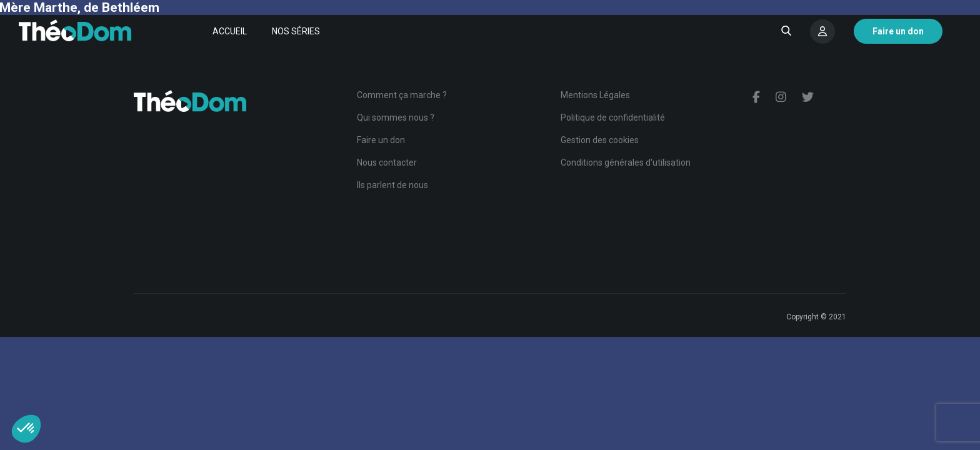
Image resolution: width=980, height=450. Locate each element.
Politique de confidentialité (613, 117)
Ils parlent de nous (392, 185)
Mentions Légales (595, 95)
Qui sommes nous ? (396, 117)
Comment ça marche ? (402, 95)
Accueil (230, 31)
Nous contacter (387, 162)
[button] (26, 429)
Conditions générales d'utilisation (626, 162)
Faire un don (381, 140)
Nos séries (296, 31)
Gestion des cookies (600, 140)
